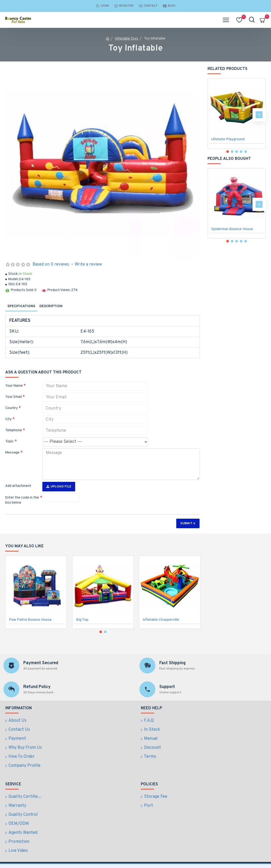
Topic (10, 442)
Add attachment (18, 486)
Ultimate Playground (228, 139)
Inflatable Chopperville (161, 636)
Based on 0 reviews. (51, 265)
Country (12, 408)
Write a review (88, 265)
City (8, 419)
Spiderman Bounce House (232, 229)
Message (12, 453)
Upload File (59, 487)
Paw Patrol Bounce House (30, 636)
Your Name (14, 386)
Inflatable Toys (127, 39)
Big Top (82, 636)
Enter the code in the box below (22, 500)
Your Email (13, 397)
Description (51, 306)
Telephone (14, 430)
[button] (259, 115)
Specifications (21, 306)
